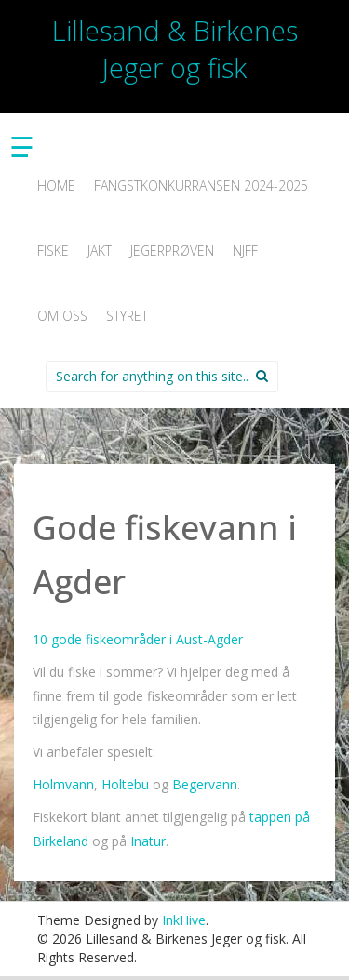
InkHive (184, 920)
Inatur (146, 841)
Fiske (53, 251)
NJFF (245, 251)
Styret (127, 316)
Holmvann (63, 784)
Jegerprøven (172, 251)
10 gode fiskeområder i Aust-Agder (138, 639)
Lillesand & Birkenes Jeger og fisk (175, 49)
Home (56, 185)
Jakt (100, 251)
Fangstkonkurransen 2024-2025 (201, 185)
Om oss (62, 316)
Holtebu (125, 784)
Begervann (205, 784)
